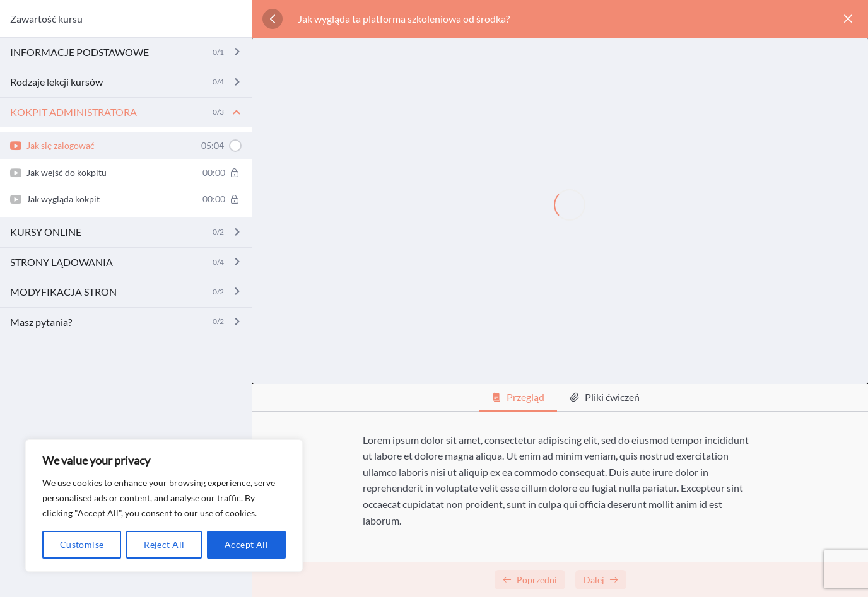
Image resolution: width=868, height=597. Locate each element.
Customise (82, 544)
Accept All (246, 544)
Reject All (164, 544)
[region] (164, 506)
